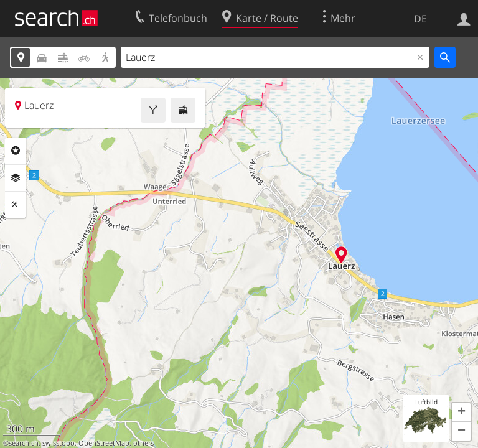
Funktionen (16, 205)
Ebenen (16, 178)
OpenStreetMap (104, 443)
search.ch (24, 443)
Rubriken (16, 151)
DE (420, 19)
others (143, 443)
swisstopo (59, 443)
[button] (461, 413)
